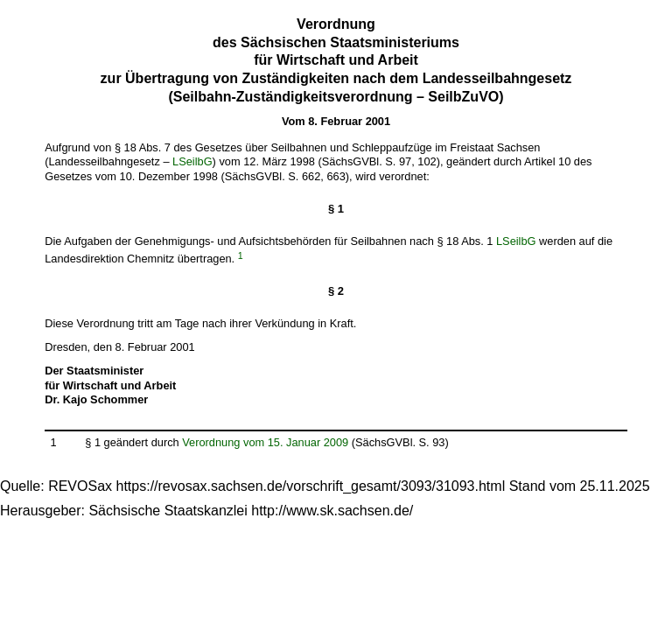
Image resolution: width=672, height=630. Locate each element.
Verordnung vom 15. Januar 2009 (265, 442)
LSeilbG (192, 161)
